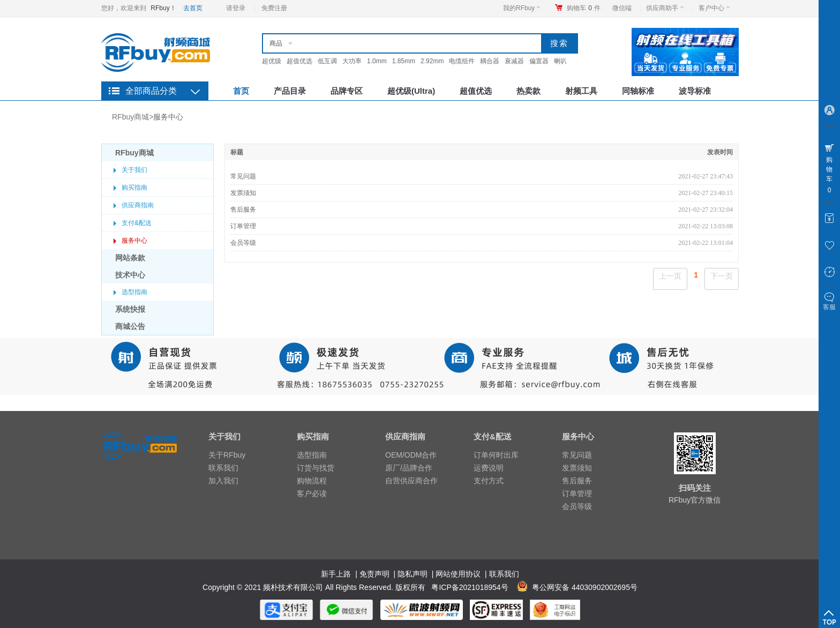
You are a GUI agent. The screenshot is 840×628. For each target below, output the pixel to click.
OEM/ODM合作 (411, 455)
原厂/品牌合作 (409, 468)
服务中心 (168, 117)
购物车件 (584, 8)
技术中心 (130, 275)
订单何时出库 (496, 455)
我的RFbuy (522, 8)
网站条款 (130, 258)
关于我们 (134, 170)
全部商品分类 (151, 91)
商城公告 (130, 326)
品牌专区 (347, 91)
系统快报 (130, 309)
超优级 (272, 61)
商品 (276, 43)
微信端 (622, 8)
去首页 (193, 8)
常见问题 (243, 176)
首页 (241, 91)
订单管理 (243, 226)
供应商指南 (138, 205)
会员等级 (243, 243)
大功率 (352, 61)
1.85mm (404, 61)
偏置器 (539, 61)
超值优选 (299, 61)
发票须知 (243, 193)
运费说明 (489, 468)
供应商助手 (665, 8)
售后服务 (243, 210)
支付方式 (489, 481)
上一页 (670, 276)
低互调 (327, 61)
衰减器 (514, 61)
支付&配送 (137, 223)
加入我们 (223, 481)
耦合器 (490, 61)
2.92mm (432, 61)
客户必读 (312, 494)
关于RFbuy (227, 455)
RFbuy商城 (130, 117)
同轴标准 (638, 91)
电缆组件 (462, 61)
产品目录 (290, 91)
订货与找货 (316, 468)
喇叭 (560, 61)
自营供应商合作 (411, 481)
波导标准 (695, 91)
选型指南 (134, 292)
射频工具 (581, 91)
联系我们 (223, 468)
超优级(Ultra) (411, 91)
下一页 (722, 276)
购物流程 (312, 481)
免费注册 (274, 8)
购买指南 (134, 188)
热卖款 (528, 91)
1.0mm (377, 61)
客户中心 (714, 8)
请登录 (236, 8)
